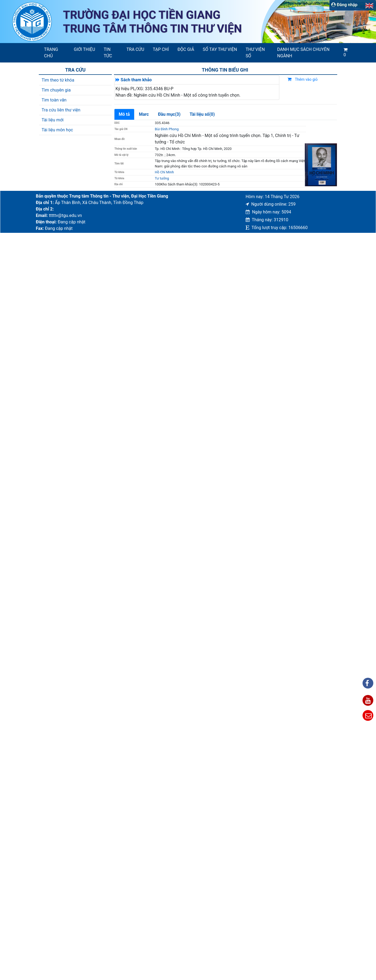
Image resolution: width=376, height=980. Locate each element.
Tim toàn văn (54, 100)
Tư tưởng (162, 178)
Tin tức (108, 53)
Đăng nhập (344, 5)
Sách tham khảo (136, 80)
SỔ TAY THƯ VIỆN (220, 49)
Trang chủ (51, 53)
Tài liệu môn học (58, 130)
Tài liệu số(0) (202, 114)
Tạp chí (161, 49)
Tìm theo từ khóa (58, 80)
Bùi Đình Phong (167, 129)
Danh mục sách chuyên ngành (303, 53)
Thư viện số (255, 53)
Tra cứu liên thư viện (61, 110)
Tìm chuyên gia (56, 90)
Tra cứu (135, 49)
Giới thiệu (84, 49)
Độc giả (186, 49)
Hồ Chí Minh (164, 172)
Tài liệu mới (53, 120)
